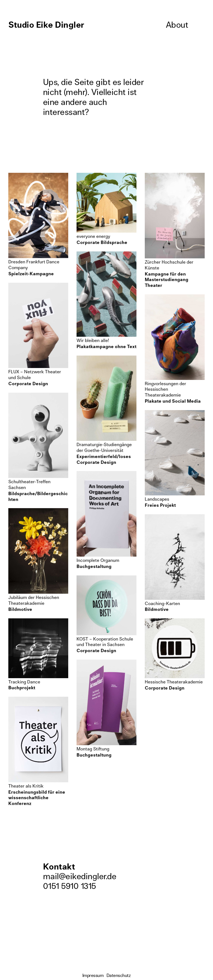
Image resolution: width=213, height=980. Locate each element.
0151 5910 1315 (69, 886)
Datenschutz (119, 976)
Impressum (93, 976)
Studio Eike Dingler (46, 25)
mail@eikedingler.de (80, 877)
